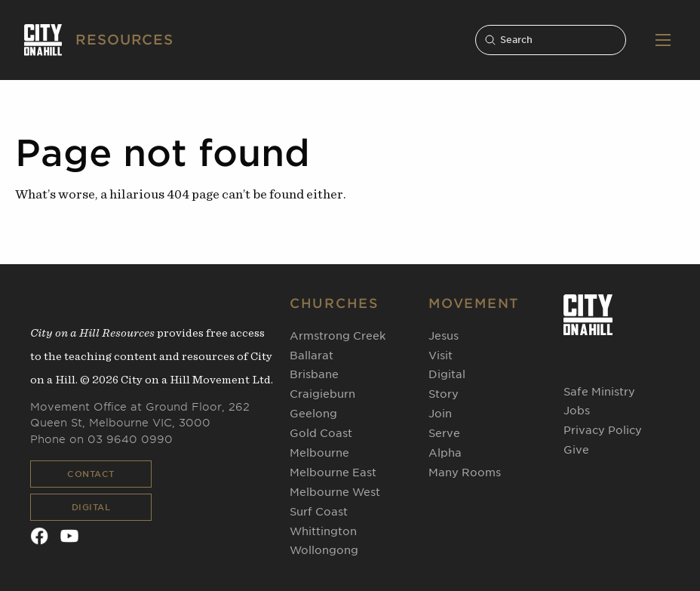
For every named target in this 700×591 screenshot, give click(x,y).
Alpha (445, 453)
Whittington (323, 531)
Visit (441, 356)
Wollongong (324, 550)
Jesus (444, 336)
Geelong (313, 414)
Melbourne (319, 453)
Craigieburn (322, 394)
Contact (91, 474)
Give (576, 450)
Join (440, 414)
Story (444, 394)
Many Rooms (465, 472)
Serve (444, 433)
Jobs (577, 411)
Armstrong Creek (338, 336)
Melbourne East (333, 472)
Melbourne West (335, 492)
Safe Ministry (599, 392)
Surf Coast (319, 512)
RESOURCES (124, 40)
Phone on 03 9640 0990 (101, 439)
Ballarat (312, 356)
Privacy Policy (603, 430)
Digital (91, 507)
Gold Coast (321, 433)
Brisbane (314, 374)
